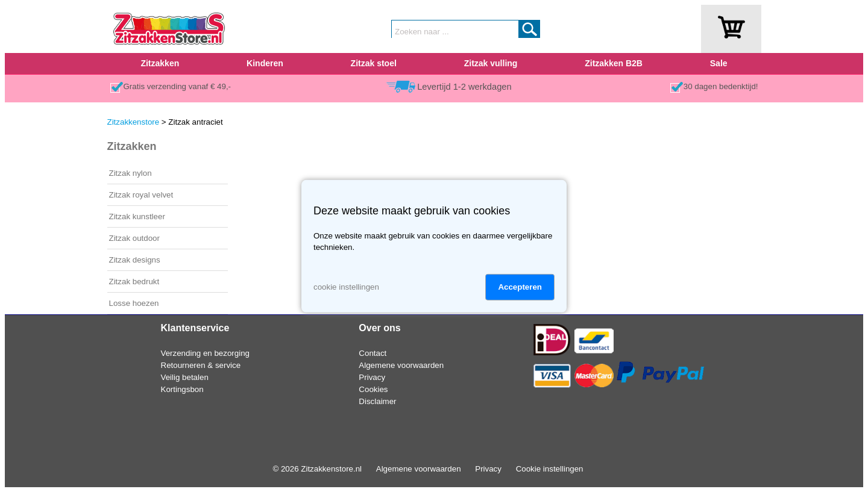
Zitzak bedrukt (134, 282)
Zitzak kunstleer (137, 216)
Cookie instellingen (550, 469)
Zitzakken (160, 63)
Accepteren (520, 287)
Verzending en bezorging (205, 353)
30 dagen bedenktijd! (721, 86)
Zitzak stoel (374, 63)
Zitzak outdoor (134, 238)
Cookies (373, 389)
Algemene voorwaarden (401, 365)
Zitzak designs (135, 260)
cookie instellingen (346, 287)
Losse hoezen (134, 303)
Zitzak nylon (131, 173)
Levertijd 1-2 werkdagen (464, 87)
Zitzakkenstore (134, 122)
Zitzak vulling (491, 63)
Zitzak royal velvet (141, 195)
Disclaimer (377, 401)
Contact (373, 353)
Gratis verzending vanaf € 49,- (178, 86)
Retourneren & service (201, 365)
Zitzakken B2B (614, 63)
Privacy (372, 377)
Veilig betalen (185, 377)
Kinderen (265, 63)
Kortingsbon (182, 389)
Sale (719, 63)
